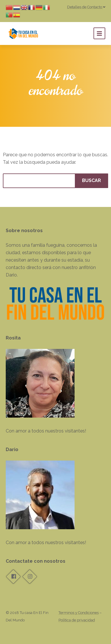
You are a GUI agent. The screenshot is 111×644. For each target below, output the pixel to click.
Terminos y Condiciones (79, 613)
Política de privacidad (77, 620)
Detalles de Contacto (86, 7)
